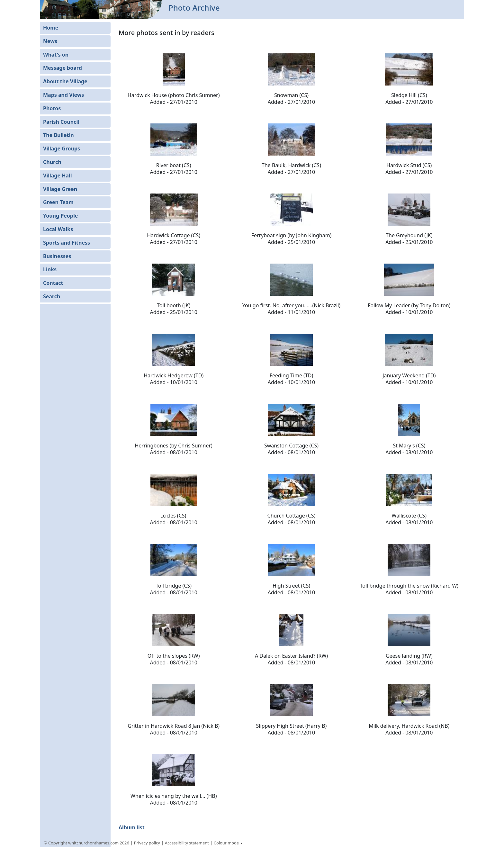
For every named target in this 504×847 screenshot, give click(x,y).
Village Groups (62, 149)
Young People (60, 216)
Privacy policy (147, 843)
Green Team (58, 202)
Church (52, 162)
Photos (52, 108)
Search (52, 296)
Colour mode (227, 843)
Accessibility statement (187, 843)
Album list (132, 827)
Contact (53, 283)
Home (51, 28)
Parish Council (61, 122)
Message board (63, 68)
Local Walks (58, 229)
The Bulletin (59, 135)
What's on (56, 55)
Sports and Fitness (67, 243)
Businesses (57, 256)
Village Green (60, 189)
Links (50, 269)
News (50, 41)
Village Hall (58, 176)
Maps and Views (63, 95)
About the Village (65, 81)
